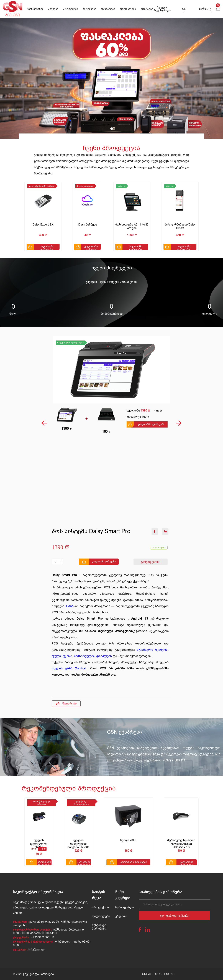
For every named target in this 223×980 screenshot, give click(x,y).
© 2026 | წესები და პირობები (33, 974)
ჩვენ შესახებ (35, 9)
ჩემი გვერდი (125, 907)
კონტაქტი (147, 9)
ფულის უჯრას (62, 656)
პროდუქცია (71, 9)
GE (184, 9)
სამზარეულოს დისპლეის (93, 656)
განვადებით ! (151, 562)
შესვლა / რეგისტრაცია (163, 9)
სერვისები (89, 9)
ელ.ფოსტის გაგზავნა (174, 916)
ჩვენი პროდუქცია (111, 148)
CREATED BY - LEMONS (158, 974)
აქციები (53, 9)
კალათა (121, 916)
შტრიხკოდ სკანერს (152, 650)
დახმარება (108, 9)
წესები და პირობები (99, 927)
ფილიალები (128, 9)
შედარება (66, 704)
